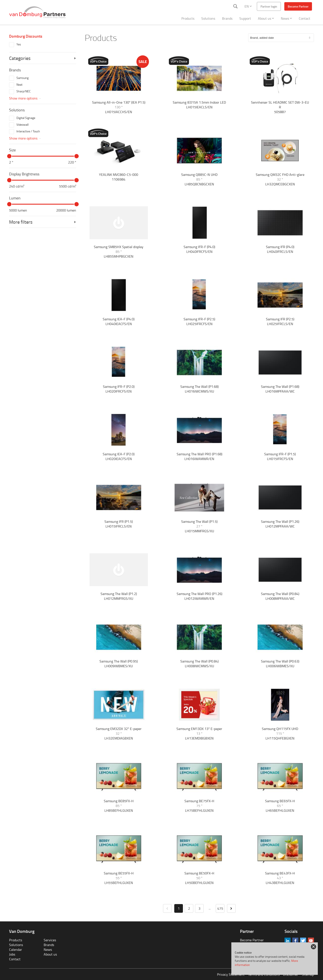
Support (245, 18)
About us (266, 18)
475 (220, 908)
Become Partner (298, 6)
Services (50, 940)
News (286, 18)
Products (188, 18)
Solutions (208, 18)
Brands (227, 18)
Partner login (269, 6)
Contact (305, 18)
